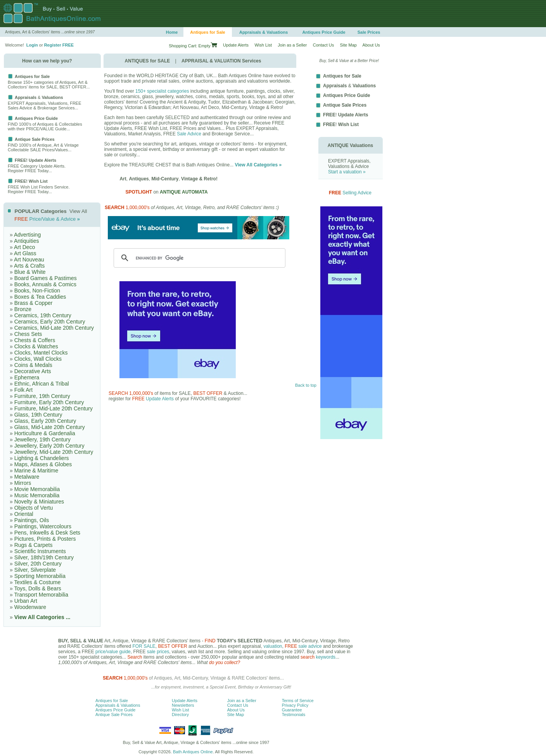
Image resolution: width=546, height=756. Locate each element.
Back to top (306, 385)
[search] (198, 258)
